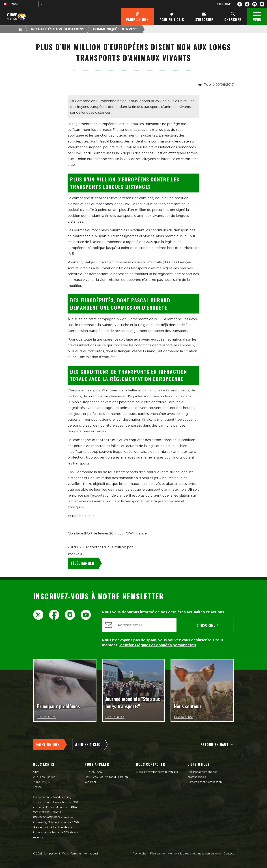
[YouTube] (262, 4)
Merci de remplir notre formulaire (157, 772)
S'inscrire (208, 625)
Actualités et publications (58, 29)
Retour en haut (217, 744)
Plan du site (158, 854)
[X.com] (240, 4)
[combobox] (10, 4)
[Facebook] (247, 4)
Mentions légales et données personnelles (194, 854)
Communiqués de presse (116, 29)
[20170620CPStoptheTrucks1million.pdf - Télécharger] (85, 563)
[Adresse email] (146, 625)
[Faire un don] (137, 17)
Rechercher (140, 854)
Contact (229, 854)
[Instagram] (255, 4)
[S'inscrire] (204, 17)
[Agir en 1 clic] (172, 17)
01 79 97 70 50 (94, 772)
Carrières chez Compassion (205, 782)
